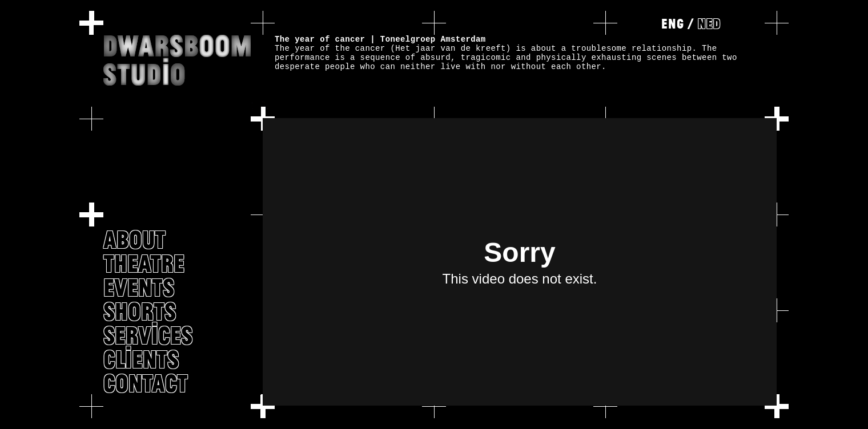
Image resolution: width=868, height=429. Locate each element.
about (134, 239)
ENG (673, 23)
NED (709, 23)
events (139, 287)
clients (141, 359)
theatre (144, 263)
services (148, 335)
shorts (140, 311)
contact (146, 383)
